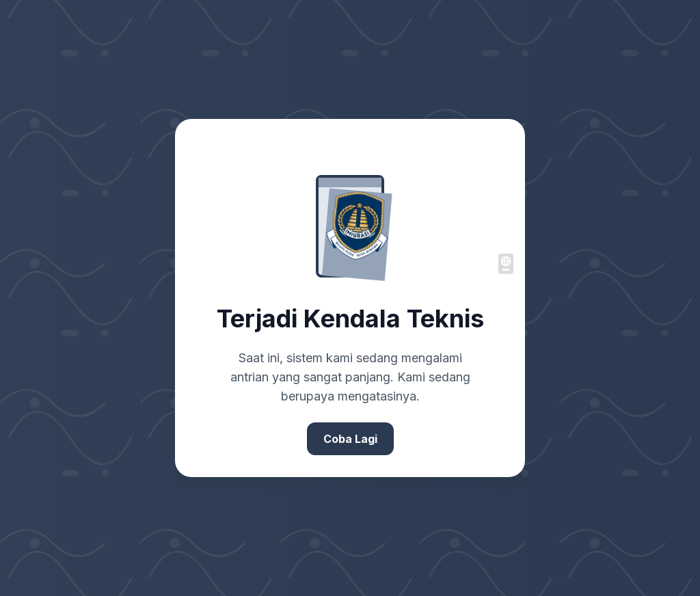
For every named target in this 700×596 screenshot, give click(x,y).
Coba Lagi (350, 439)
